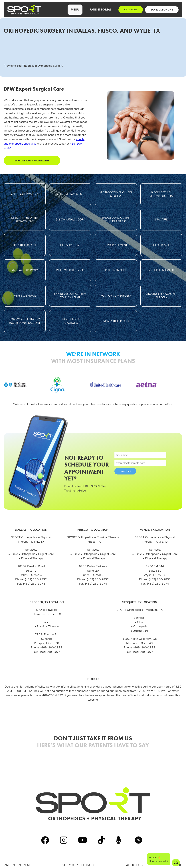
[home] (24, 10)
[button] (75, 10)
